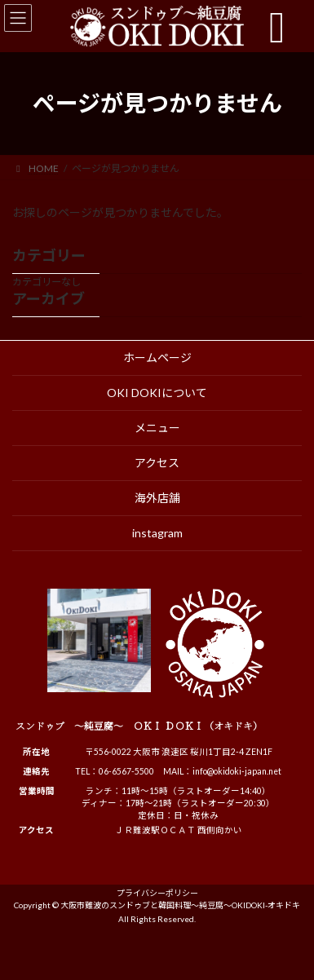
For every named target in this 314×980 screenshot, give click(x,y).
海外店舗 (157, 498)
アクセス (157, 463)
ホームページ (157, 358)
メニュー (157, 428)
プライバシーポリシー (157, 893)
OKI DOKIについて (157, 393)
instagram (157, 533)
